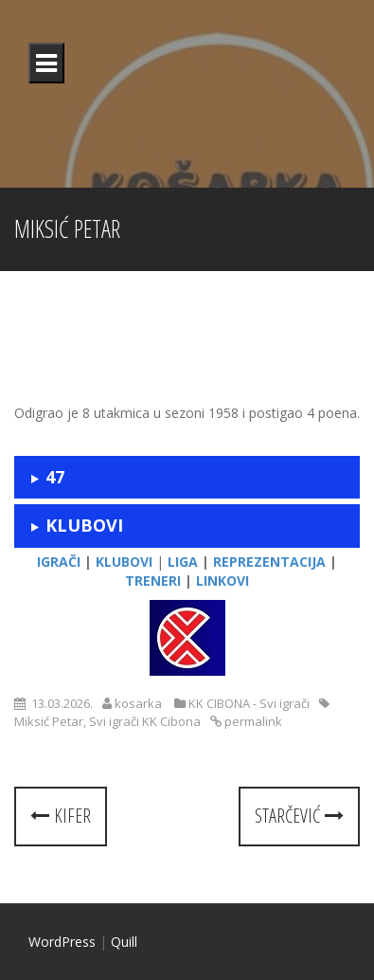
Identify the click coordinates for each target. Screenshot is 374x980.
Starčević (299, 816)
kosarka (138, 703)
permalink (252, 721)
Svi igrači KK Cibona (145, 721)
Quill (124, 942)
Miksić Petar (49, 721)
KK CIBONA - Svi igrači (249, 703)
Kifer (61, 816)
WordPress (62, 942)
